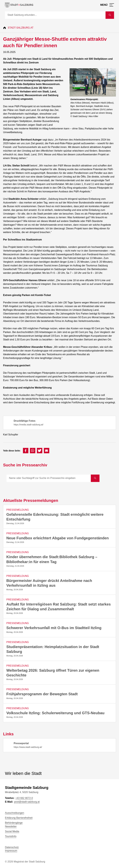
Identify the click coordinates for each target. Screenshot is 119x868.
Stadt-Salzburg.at (21, 28)
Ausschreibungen (15, 813)
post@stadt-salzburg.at (27, 802)
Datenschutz (12, 847)
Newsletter (11, 826)
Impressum (11, 851)
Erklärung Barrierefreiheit (19, 818)
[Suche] (55, 15)
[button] (26, 451)
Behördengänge (14, 823)
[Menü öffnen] (107, 5)
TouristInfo (11, 836)
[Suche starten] (110, 15)
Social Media (12, 831)
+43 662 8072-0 (24, 798)
